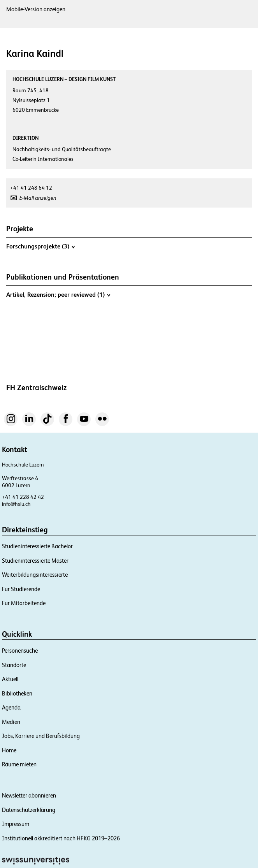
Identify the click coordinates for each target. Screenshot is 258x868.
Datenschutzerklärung (29, 810)
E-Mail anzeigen (38, 198)
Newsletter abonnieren (29, 795)
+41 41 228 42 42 (23, 497)
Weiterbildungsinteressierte (35, 575)
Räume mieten (19, 764)
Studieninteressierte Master (35, 561)
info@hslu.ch (16, 504)
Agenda (11, 707)
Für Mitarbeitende (24, 603)
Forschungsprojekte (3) (40, 246)
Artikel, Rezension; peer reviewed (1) (58, 294)
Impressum (16, 824)
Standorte (14, 665)
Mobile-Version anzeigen (36, 9)
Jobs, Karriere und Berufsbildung (41, 736)
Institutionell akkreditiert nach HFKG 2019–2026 (61, 838)
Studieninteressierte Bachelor (37, 546)
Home (9, 750)
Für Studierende (21, 589)
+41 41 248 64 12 (31, 188)
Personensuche (20, 651)
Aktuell (10, 679)
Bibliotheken (17, 693)
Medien (11, 722)
